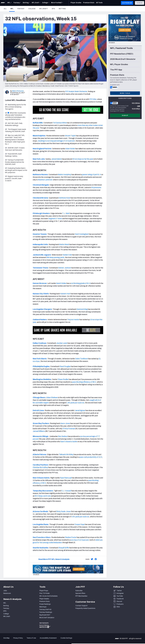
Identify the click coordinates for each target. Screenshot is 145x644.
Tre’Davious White (60, 123)
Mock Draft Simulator (47, 618)
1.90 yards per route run (75, 403)
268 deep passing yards (55, 257)
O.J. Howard (66, 491)
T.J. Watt (66, 213)
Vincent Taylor (70, 136)
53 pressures (96, 187)
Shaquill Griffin (64, 548)
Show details (33, 640)
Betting (62, 9)
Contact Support (81, 606)
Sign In (140, 3)
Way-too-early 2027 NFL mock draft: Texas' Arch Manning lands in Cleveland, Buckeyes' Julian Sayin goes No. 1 (15, 140)
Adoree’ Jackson (65, 268)
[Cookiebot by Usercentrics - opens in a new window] (14, 640)
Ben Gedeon (63, 436)
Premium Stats (45, 601)
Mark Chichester (18, 91)
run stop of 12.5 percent (80, 540)
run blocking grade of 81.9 (81, 283)
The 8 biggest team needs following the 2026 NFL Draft (16, 130)
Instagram (120, 593)
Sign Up (125, 115)
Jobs (5, 591)
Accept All (127, 625)
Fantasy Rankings (46, 612)
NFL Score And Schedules (49, 596)
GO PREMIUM (127, 3)
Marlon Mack (64, 244)
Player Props (44, 591)
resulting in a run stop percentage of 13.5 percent (56, 141)
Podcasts (120, 604)
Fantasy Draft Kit (45, 610)
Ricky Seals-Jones (64, 511)
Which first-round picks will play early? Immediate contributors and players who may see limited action (15, 116)
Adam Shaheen (52, 397)
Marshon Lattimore (45, 180)
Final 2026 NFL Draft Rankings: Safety (13, 155)
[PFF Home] (3, 3)
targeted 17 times (55, 219)
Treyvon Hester (73, 320)
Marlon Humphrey (65, 175)
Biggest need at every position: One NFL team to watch (14, 179)
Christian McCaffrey (40, 467)
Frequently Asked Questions (85, 608)
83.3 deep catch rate (43, 496)
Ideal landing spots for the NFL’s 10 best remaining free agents (16, 107)
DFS (53, 9)
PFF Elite (93, 99)
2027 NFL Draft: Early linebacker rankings (14, 124)
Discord (119, 601)
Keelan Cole (67, 255)
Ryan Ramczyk (66, 478)
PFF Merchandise (81, 596)
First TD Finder (45, 593)
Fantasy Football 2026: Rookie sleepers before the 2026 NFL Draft (15, 162)
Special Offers (80, 593)
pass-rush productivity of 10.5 (91, 457)
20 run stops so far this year (83, 159)
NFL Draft (44, 9)
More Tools (125, 93)
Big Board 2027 (45, 615)
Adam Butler (70, 149)
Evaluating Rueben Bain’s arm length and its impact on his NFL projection (16, 170)
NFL (13, 9)
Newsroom (7, 593)
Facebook (120, 599)
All (5, 9)
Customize (127, 632)
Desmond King (82, 309)
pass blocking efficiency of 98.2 (84, 382)
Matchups (43, 607)
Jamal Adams (56, 159)
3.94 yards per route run (80, 517)
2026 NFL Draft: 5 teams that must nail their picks (15, 149)
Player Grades (44, 599)
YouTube (120, 596)
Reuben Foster (71, 537)
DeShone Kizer (65, 198)
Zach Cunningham (82, 234)
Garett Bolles (61, 283)
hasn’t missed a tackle (69, 442)
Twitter (119, 591)
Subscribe (79, 591)
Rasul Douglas (65, 366)
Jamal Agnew (80, 410)
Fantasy (21, 9)
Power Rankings (45, 604)
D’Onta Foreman (69, 429)
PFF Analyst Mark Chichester (76, 91)
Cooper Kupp (79, 524)
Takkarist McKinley (66, 454)
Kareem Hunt (65, 294)
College (32, 9)
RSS (118, 607)
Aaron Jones (65, 423)
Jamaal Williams (39, 431)
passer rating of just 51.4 (91, 175)
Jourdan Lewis (62, 343)
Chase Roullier (63, 379)
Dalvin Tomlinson (81, 359)
